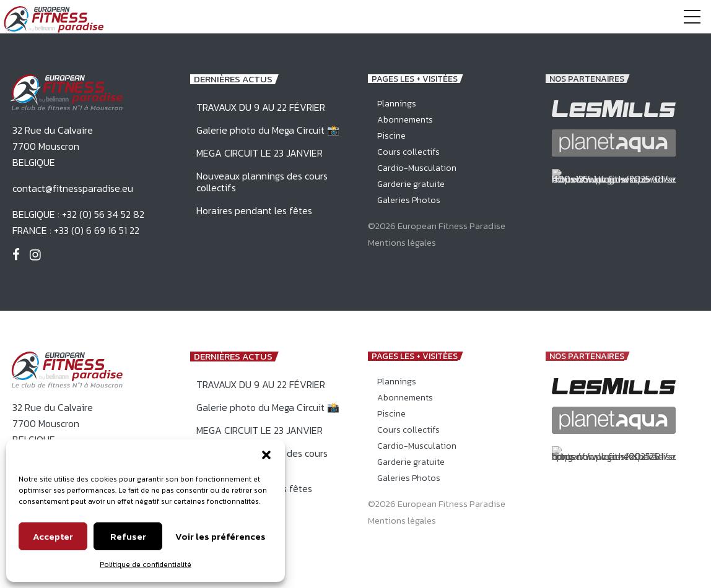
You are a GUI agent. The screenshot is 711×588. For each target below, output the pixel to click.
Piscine (391, 136)
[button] (266, 455)
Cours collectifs (408, 152)
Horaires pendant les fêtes (254, 210)
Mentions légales (402, 242)
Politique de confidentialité (146, 564)
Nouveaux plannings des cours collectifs (262, 182)
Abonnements (405, 120)
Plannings (397, 104)
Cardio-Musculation (417, 168)
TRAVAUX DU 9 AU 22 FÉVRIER (261, 107)
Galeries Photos (409, 200)
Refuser (128, 536)
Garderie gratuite (411, 184)
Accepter (53, 536)
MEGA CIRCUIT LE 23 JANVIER (260, 153)
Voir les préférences (220, 536)
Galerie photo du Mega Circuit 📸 (268, 130)
